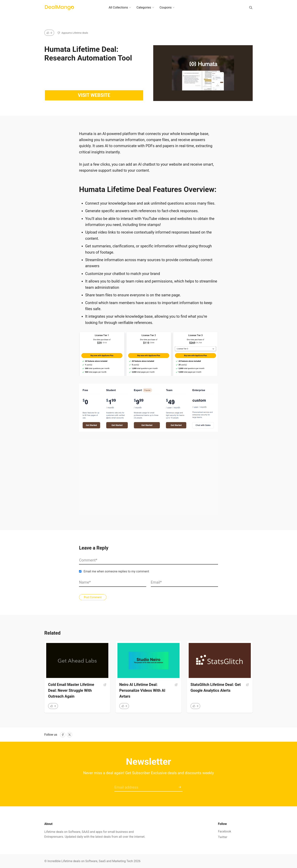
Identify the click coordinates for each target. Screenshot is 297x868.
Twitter (223, 837)
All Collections (118, 7)
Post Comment (93, 597)
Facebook (225, 831)
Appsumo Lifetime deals (75, 33)
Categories (144, 7)
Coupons (166, 7)
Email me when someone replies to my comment (116, 571)
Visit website (94, 95)
